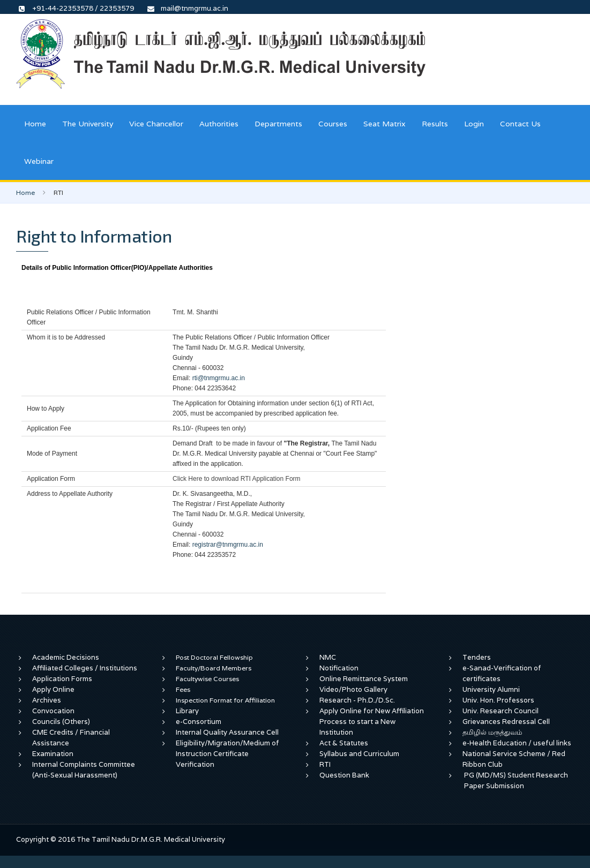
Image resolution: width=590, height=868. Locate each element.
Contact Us (520, 124)
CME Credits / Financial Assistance (71, 738)
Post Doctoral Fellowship (214, 657)
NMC (328, 657)
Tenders (477, 657)
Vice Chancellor (156, 124)
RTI (325, 764)
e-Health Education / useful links (517, 743)
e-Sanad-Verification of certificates (502, 673)
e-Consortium (199, 722)
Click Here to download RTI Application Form (237, 479)
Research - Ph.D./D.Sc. (357, 700)
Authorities (219, 124)
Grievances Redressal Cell (506, 722)
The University (88, 124)
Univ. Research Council (501, 711)
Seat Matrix (384, 124)
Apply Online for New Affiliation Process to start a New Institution (372, 722)
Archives (47, 700)
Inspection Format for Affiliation (225, 700)
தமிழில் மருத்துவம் (492, 732)
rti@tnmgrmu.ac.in (219, 378)
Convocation (53, 711)
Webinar (39, 161)
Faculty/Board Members (214, 668)
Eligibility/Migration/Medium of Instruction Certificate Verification (227, 754)
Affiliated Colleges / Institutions (85, 668)
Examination (53, 754)
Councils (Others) (61, 722)
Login (474, 124)
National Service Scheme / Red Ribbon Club (514, 759)
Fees (183, 689)
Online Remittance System (364, 679)
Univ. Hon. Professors (498, 700)
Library (187, 711)
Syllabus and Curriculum (359, 754)
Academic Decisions (66, 657)
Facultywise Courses (207, 679)
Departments (278, 124)
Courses (333, 124)
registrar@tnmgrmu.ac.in (228, 545)
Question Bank (344, 775)
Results (435, 124)
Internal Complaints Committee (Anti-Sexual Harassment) (84, 770)
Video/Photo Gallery (353, 689)
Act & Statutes (344, 743)
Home (35, 124)
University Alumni (491, 689)
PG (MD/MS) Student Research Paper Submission (516, 780)
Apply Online (53, 689)
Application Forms (62, 679)
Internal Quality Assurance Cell (227, 732)
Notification (339, 668)
